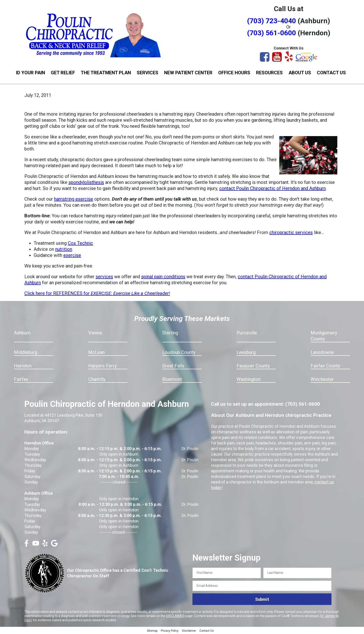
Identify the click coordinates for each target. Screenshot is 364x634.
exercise (72, 255)
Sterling (170, 333)
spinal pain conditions (163, 277)
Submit (262, 599)
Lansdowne (322, 352)
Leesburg (246, 352)
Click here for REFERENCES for (97, 293)
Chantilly (97, 379)
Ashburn (22, 333)
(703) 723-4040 (271, 21)
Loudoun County (179, 352)
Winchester (322, 379)
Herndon (23, 366)
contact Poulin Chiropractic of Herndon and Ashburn (272, 188)
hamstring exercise (74, 199)
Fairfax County (325, 366)
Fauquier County (253, 366)
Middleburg (26, 352)
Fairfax (21, 379)
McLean (96, 352)
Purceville (247, 333)
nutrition (64, 249)
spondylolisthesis (86, 182)
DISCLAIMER (175, 616)
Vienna (95, 333)
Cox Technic (80, 243)
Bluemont (172, 379)
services (104, 277)
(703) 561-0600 (271, 33)
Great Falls (173, 366)
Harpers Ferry (102, 366)
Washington (249, 379)
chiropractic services (291, 232)
